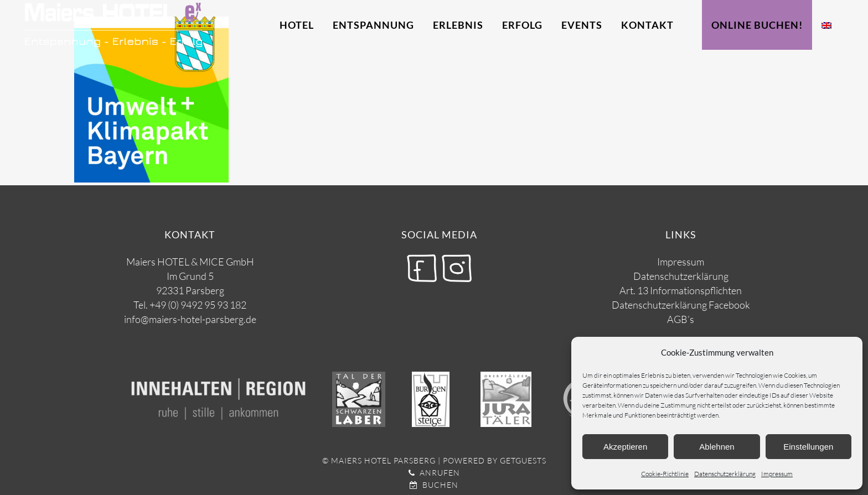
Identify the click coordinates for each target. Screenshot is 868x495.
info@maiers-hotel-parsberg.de (190, 319)
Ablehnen (717, 447)
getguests (523, 460)
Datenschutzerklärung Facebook (681, 305)
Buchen (434, 485)
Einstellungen (808, 447)
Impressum (777, 474)
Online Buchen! (757, 25)
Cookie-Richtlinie (665, 474)
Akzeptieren (625, 447)
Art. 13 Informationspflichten (681, 290)
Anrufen (434, 473)
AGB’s (681, 319)
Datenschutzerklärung (725, 474)
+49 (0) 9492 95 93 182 (198, 305)
